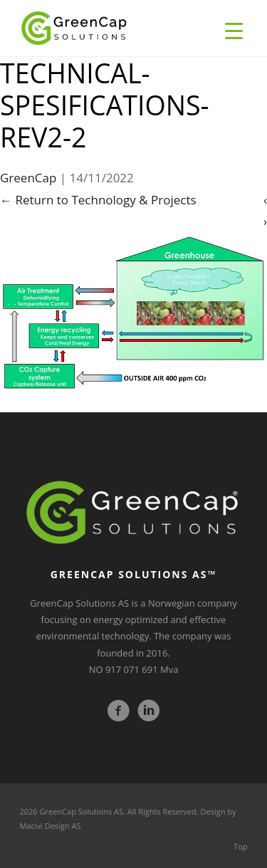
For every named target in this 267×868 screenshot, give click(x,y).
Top (240, 846)
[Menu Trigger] (234, 30)
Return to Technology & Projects (98, 200)
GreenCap (28, 178)
